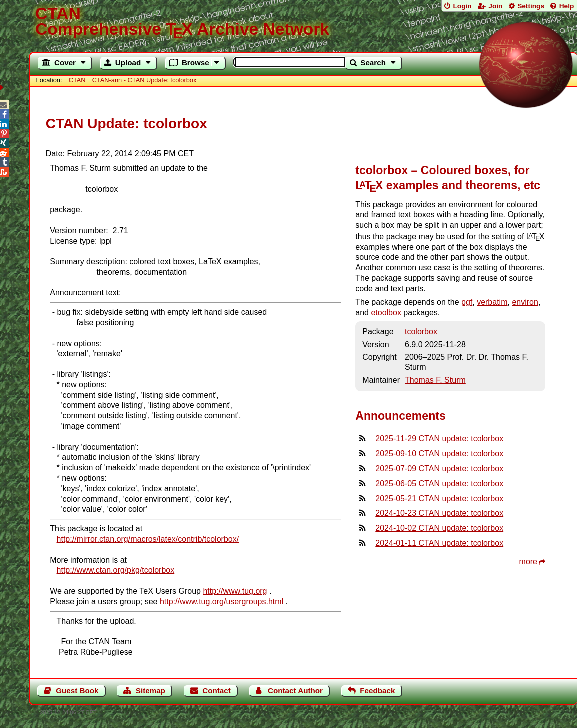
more (528, 561)
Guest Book (77, 690)
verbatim (492, 302)
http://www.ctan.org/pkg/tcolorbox (116, 570)
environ (525, 302)
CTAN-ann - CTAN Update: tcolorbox (145, 80)
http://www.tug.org (235, 591)
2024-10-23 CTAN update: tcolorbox (439, 513)
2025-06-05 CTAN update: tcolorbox (439, 484)
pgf (467, 302)
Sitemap (151, 690)
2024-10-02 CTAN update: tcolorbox (439, 528)
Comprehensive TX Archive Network (303, 22)
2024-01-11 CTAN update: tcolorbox (439, 543)
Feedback (377, 690)
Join (495, 6)
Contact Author (295, 690)
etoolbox (386, 312)
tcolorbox (421, 331)
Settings (531, 6)
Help (567, 6)
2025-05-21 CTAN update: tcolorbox (439, 499)
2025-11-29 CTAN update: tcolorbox (439, 439)
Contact (217, 690)
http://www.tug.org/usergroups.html (222, 601)
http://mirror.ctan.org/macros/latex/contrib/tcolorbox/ (148, 539)
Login (462, 6)
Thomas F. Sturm (435, 380)
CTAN (77, 80)
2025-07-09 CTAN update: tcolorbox (439, 469)
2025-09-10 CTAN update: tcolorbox (439, 454)
